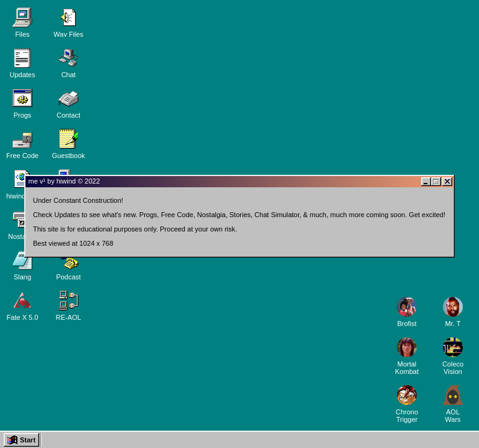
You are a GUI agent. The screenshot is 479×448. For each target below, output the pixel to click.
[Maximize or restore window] (439, 178)
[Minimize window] (429, 178)
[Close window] (450, 178)
